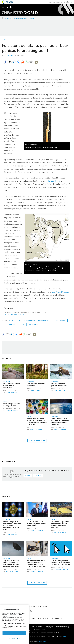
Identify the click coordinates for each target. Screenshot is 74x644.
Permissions (56, 618)
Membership (68, 2)
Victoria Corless (61, 570)
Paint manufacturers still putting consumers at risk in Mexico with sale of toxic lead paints (37, 422)
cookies (65, 636)
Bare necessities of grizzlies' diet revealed (59, 385)
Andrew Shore (12, 411)
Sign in (28, 475)
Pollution (12, 325)
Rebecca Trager (37, 531)
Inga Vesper (9, 55)
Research (6, 381)
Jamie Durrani (12, 393)
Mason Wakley (36, 430)
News (4, 40)
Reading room (23, 18)
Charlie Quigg (36, 391)
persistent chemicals (59, 320)
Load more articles (37, 441)
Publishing (52, 2)
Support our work (40, 630)
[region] (14, 624)
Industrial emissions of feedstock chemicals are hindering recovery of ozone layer (60, 422)
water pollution (35, 325)
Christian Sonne (53, 181)
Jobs (15, 18)
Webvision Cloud (42, 641)
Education (60, 2)
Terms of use (35, 618)
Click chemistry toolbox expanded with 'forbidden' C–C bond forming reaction (61, 563)
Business (30, 519)
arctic (11, 320)
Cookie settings (15, 638)
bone (19, 320)
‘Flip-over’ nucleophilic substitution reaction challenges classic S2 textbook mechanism (11, 564)
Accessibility (46, 618)
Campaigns (49, 627)
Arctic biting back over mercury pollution (11, 405)
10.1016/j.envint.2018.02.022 (15, 314)
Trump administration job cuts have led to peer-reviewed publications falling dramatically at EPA (37, 564)
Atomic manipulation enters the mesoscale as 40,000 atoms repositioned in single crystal (12, 526)
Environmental (43, 320)
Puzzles (31, 18)
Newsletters (8, 18)
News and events (36, 627)
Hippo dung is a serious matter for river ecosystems (11, 386)
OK (14, 633)
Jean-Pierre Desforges (60, 292)
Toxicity (22, 325)
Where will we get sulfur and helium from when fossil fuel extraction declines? (60, 525)
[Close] (26, 608)
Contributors (37, 606)
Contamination (29, 320)
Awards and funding (62, 627)
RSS (46, 606)
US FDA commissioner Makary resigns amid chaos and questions (37, 524)
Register (38, 475)
